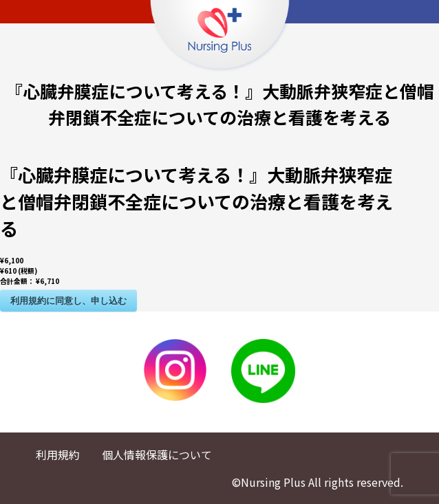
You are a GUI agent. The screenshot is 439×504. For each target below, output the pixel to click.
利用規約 (58, 454)
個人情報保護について (157, 454)
